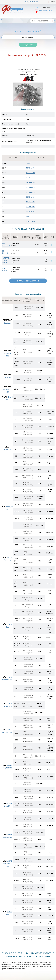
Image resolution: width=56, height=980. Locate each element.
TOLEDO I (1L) (7, 449)
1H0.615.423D (31, 187)
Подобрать (28, 45)
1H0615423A (30, 212)
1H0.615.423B (31, 182)
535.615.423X (31, 173)
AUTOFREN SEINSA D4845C (6, 260)
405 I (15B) (7, 323)
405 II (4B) (7, 377)
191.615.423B (31, 178)
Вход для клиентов (31, 2)
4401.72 (29, 163)
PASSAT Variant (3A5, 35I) (8, 864)
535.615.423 (30, 168)
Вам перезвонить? (46, 10)
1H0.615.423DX (31, 192)
